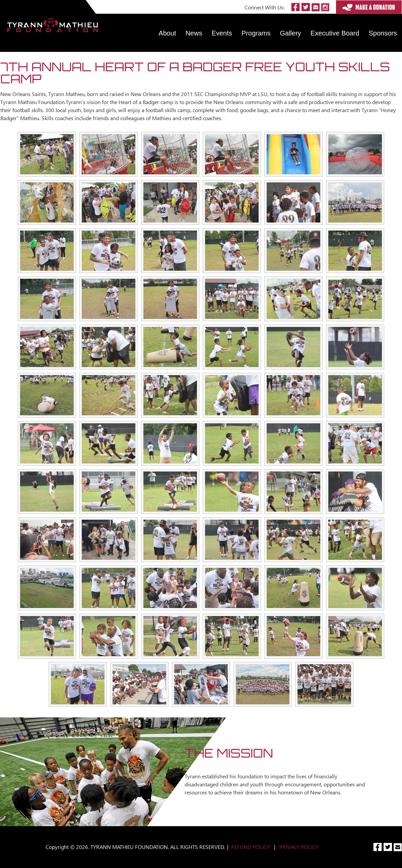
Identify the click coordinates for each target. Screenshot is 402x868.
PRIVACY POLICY (299, 847)
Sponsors (383, 33)
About (167, 33)
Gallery (291, 33)
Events (222, 33)
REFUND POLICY (251, 847)
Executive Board (335, 33)
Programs (256, 33)
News (194, 33)
